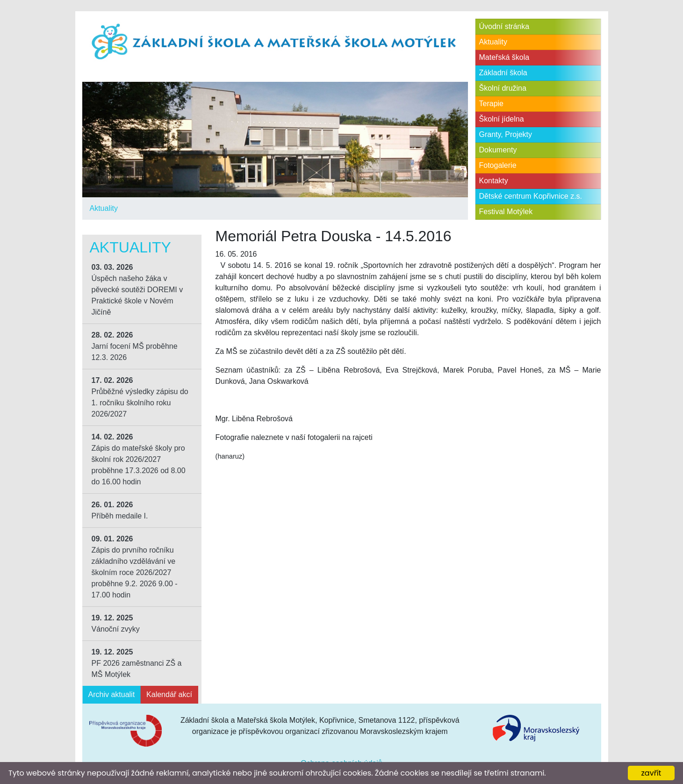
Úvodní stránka (504, 26)
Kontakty (494, 181)
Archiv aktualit (112, 694)
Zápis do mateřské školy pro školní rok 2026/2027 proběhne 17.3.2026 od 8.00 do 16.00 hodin (139, 459)
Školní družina (503, 88)
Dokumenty (498, 150)
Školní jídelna (502, 119)
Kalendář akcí (169, 694)
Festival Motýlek (506, 212)
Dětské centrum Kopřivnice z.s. (531, 196)
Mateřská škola (504, 57)
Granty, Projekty (506, 134)
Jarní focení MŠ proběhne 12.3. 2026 (135, 346)
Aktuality (104, 208)
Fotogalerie (498, 165)
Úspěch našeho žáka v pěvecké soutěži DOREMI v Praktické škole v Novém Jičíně (137, 290)
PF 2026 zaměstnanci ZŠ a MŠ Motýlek (137, 663)
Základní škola (503, 73)
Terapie (491, 104)
